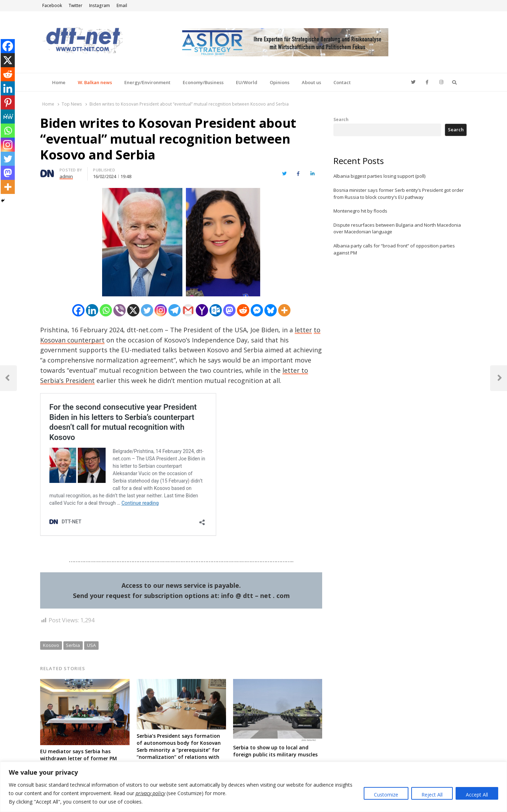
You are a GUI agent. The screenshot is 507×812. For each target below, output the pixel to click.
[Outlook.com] (216, 310)
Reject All (432, 795)
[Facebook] (78, 310)
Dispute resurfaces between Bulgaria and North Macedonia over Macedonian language (397, 228)
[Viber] (120, 310)
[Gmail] (188, 310)
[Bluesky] (271, 310)
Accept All (477, 795)
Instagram (99, 5)
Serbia (73, 645)
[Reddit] (243, 310)
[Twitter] (147, 310)
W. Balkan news (95, 82)
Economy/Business (203, 82)
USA (91, 645)
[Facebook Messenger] (257, 310)
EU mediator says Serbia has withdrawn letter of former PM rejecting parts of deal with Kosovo (84, 758)
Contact (342, 82)
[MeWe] (8, 117)
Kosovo (51, 645)
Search (341, 119)
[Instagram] (161, 310)
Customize (386, 795)
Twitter (76, 5)
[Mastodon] (229, 310)
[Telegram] (174, 310)
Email (122, 5)
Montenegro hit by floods (360, 211)
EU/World (247, 82)
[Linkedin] (92, 310)
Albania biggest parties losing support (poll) (379, 176)
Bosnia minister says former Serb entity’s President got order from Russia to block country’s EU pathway (399, 194)
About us (311, 82)
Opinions (280, 82)
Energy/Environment (147, 82)
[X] (133, 310)
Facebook (52, 5)
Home (59, 82)
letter (303, 330)
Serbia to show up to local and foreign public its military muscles (275, 751)
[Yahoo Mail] (202, 310)
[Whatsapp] (106, 310)
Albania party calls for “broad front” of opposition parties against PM (394, 249)
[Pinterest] (8, 102)
